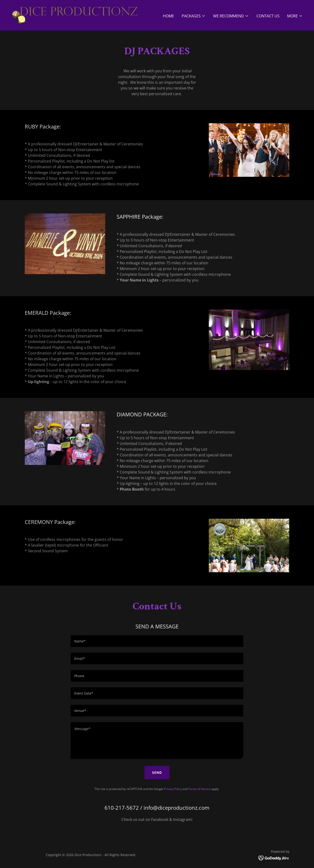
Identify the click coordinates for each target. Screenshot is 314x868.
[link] (75, 15)
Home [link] (168, 16)
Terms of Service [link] (199, 789)
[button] (194, 16)
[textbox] (157, 641)
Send (157, 772)
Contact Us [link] (268, 16)
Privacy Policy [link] (173, 789)
